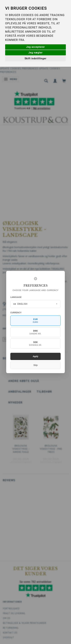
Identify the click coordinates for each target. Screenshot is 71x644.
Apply (35, 356)
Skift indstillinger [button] (36, 58)
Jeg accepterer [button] (35, 47)
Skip (35, 365)
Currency (16, 313)
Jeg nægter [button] (35, 53)
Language (16, 297)
